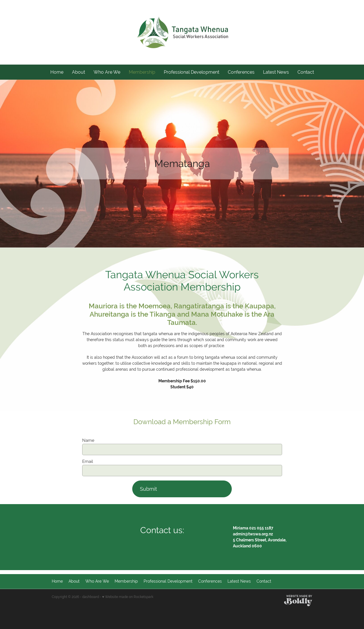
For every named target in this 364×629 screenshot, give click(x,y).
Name (88, 440)
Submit (148, 489)
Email (88, 461)
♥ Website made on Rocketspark (128, 597)
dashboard (91, 597)
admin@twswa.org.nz (253, 534)
